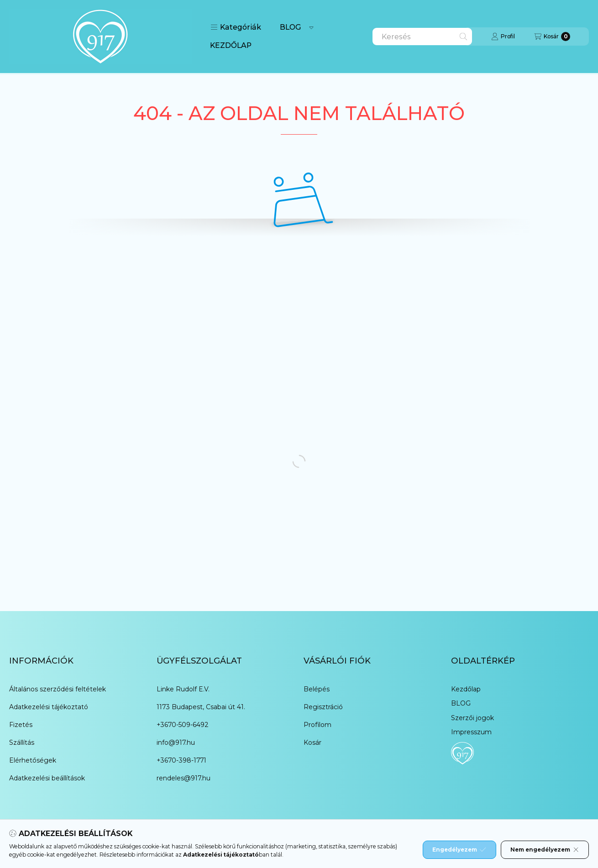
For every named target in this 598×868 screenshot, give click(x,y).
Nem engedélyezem (545, 850)
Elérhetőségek (33, 760)
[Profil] (503, 37)
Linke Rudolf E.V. (183, 689)
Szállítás (22, 743)
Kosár (312, 743)
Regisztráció (323, 707)
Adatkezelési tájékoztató (49, 707)
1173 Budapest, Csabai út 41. (201, 707)
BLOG (291, 27)
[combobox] (422, 37)
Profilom (317, 725)
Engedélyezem (459, 850)
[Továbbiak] (311, 27)
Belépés (317, 689)
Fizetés (21, 725)
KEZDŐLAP (231, 45)
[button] (236, 27)
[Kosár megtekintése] (552, 37)
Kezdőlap (466, 689)
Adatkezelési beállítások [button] (47, 778)
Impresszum (471, 732)
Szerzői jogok (472, 718)
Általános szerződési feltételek (58, 689)
